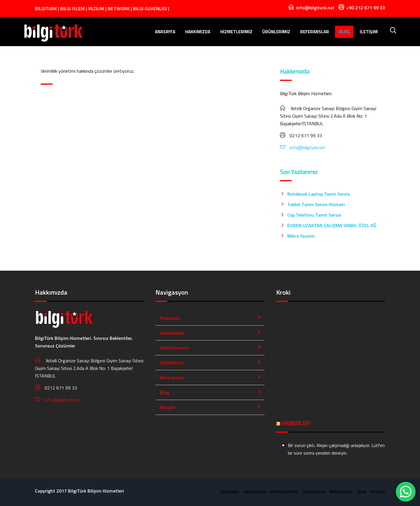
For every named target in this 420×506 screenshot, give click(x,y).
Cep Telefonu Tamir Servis (314, 215)
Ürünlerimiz (276, 32)
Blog (344, 32)
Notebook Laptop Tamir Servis (319, 194)
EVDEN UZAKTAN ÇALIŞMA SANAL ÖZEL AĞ (332, 225)
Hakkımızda (198, 32)
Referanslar (315, 32)
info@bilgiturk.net (303, 147)
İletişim (369, 32)
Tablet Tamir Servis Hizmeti (316, 204)
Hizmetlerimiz (236, 32)
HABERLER (296, 423)
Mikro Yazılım (301, 236)
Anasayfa (165, 32)
